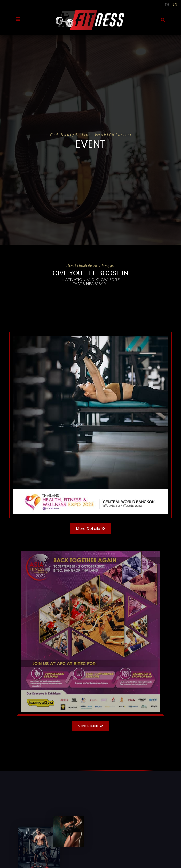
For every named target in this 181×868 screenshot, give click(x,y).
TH (167, 4)
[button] (163, 20)
